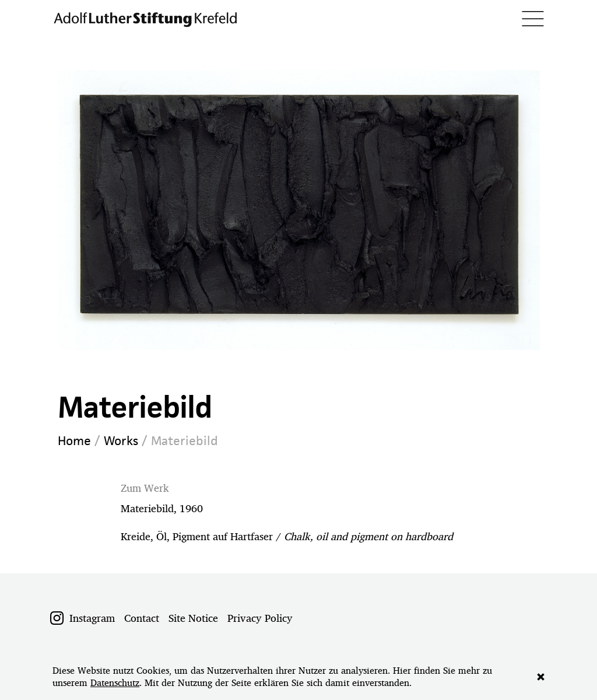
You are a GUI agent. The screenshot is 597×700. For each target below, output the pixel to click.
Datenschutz (115, 683)
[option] (299, 210)
